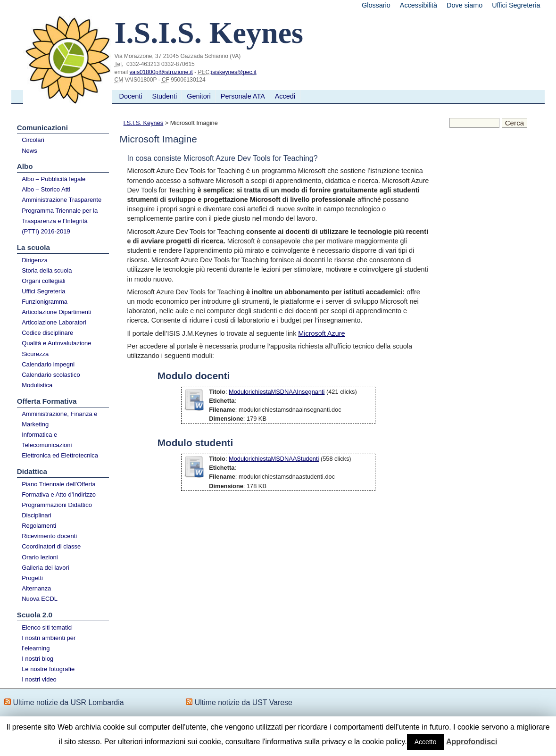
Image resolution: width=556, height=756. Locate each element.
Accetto (426, 742)
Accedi (285, 96)
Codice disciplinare (47, 333)
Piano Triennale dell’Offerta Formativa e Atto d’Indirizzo (59, 489)
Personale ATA (243, 96)
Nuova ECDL (40, 599)
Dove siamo (465, 5)
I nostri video (39, 679)
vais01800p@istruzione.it (161, 72)
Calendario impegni (48, 364)
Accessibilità (419, 5)
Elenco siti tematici (47, 627)
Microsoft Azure (321, 333)
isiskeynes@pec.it (234, 72)
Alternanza (36, 588)
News (29, 151)
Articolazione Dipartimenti (56, 312)
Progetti (32, 578)
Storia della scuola (47, 270)
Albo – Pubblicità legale (54, 179)
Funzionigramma (45, 302)
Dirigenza (35, 260)
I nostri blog (37, 659)
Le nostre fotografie (48, 669)
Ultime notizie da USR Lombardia (68, 702)
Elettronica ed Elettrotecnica (60, 455)
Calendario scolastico (51, 375)
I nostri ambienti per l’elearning (49, 643)
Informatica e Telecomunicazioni (47, 440)
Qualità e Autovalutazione (56, 343)
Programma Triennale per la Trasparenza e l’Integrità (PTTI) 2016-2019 (60, 221)
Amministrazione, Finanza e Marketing (59, 419)
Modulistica (37, 385)
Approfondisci (472, 742)
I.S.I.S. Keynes (144, 123)
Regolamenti (39, 526)
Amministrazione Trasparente (62, 200)
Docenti (131, 96)
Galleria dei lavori (45, 568)
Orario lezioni (40, 557)
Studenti (164, 96)
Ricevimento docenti (49, 536)
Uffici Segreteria (516, 5)
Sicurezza (35, 354)
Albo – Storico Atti (46, 189)
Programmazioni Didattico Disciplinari (57, 510)
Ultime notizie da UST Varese (244, 702)
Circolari (33, 140)
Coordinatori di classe (51, 546)
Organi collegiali (44, 281)
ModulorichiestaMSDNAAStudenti (274, 459)
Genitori (199, 96)
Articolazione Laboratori (54, 322)
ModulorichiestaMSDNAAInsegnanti (277, 392)
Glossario (376, 5)
